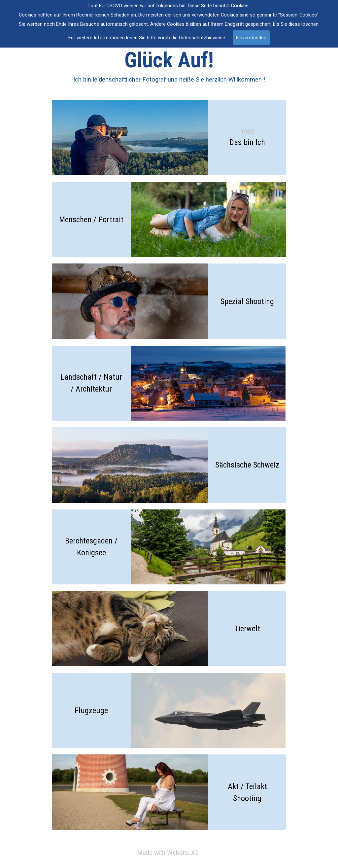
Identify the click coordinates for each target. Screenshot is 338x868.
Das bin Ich (247, 142)
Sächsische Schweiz (247, 465)
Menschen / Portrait (91, 220)
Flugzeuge (91, 711)
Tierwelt (247, 629)
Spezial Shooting (247, 301)
